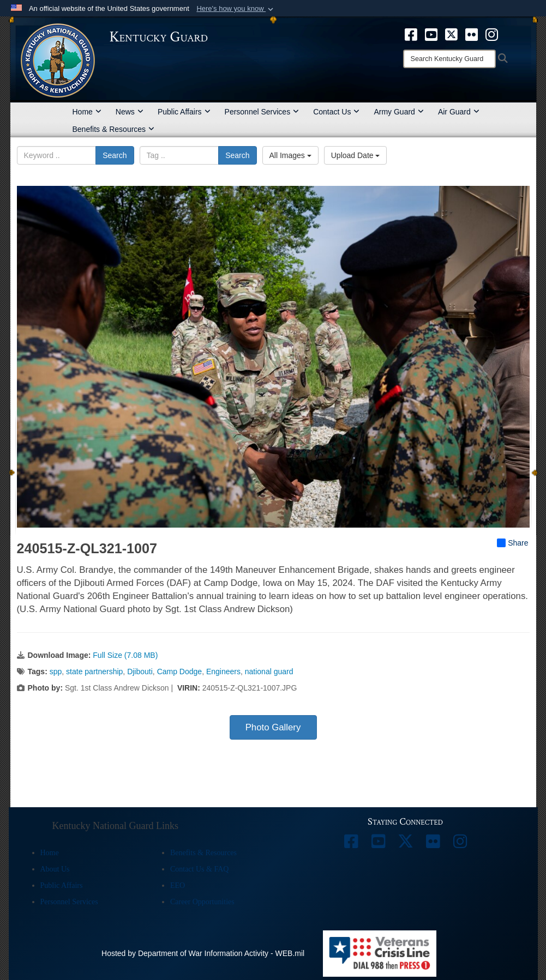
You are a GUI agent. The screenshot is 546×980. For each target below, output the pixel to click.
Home (87, 112)
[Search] (449, 59)
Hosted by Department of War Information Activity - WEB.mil (203, 953)
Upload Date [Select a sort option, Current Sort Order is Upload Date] (356, 155)
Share (512, 543)
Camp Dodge (180, 672)
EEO (178, 885)
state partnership (94, 672)
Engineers (223, 672)
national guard (269, 672)
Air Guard (459, 112)
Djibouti (140, 672)
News (130, 112)
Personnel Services (262, 112)
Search (115, 155)
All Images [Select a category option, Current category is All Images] (290, 155)
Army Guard (398, 112)
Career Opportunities (202, 902)
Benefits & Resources (114, 129)
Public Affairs (184, 112)
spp (56, 672)
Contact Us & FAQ (199, 869)
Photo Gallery (273, 727)
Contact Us (336, 112)
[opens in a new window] (411, 34)
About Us (55, 869)
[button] (236, 9)
